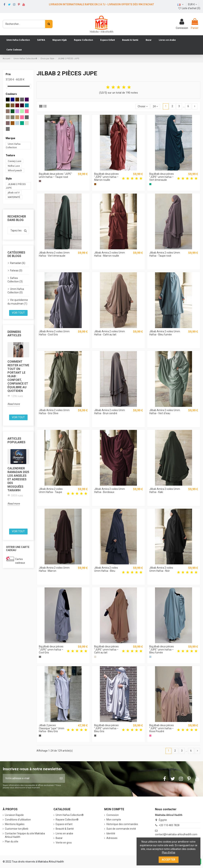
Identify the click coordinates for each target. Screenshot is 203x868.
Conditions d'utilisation (18, 820)
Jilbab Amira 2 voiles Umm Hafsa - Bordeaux (110, 490)
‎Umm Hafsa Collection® (70, 815)
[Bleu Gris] (40, 736)
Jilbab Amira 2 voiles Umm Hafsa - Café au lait (110, 333)
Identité (111, 833)
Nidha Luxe (14, 166)
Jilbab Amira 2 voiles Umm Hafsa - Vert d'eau (165, 412)
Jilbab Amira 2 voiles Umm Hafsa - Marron (54, 569)
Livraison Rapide (14, 815)
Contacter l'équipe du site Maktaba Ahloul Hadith (25, 835)
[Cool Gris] (40, 657)
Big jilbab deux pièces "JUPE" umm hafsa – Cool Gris (51, 650)
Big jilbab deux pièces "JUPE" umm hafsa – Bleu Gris (106, 728)
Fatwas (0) (16, 271)
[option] (18, 374)
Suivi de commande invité (121, 829)
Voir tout (18, 313)
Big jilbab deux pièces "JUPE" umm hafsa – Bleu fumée (162, 650)
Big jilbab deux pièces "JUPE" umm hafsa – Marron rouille (106, 177)
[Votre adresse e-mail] (30, 778)
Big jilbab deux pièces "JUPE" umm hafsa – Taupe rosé (55, 175)
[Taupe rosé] (40, 181)
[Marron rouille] (95, 184)
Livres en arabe (64, 833)
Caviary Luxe (15, 161)
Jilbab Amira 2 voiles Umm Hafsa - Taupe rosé (165, 254)
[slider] (7, 86)
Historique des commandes (122, 824)
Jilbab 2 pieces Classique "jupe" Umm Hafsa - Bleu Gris (52, 728)
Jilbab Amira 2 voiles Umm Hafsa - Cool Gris (54, 333)
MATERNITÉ (14, 197)
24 (155, 106)
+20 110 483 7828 (169, 825)
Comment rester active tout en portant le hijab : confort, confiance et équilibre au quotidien (18, 376)
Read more (14, 404)
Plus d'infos (169, 852)
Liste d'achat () (189, 8)
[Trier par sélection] (143, 106)
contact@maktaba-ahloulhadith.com (176, 834)
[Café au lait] (95, 657)
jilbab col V (14, 192)
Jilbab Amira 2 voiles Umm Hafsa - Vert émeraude (54, 254)
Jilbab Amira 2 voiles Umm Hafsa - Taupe (51, 490)
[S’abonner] (61, 778)
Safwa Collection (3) (15, 280)
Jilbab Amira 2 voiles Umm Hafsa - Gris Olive (54, 412)
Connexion (113, 815)
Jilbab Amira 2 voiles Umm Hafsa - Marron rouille (110, 254)
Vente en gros (64, 843)
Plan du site (12, 841)
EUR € (193, 4)
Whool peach (15, 170)
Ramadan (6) (18, 263)
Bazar (59, 838)
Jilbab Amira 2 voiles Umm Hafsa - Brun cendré (110, 412)
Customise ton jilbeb (17, 829)
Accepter (168, 860)
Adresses (112, 838)
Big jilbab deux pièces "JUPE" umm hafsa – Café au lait (106, 650)
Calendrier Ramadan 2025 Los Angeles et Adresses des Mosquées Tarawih (18, 479)
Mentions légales (15, 824)
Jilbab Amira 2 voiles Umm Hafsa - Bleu (106, 569)
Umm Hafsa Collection (13, 146)
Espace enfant (64, 824)
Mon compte (114, 820)
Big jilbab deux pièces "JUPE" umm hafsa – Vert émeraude (162, 177)
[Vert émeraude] (150, 184)
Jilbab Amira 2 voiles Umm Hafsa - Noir (161, 569)
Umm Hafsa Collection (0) (16, 291)
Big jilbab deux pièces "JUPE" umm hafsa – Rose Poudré (162, 728)
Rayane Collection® (67, 820)
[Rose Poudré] (150, 736)
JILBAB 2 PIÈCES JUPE (16, 186)
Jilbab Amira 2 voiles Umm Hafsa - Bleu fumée (165, 333)
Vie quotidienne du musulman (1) (18, 302)
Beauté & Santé (65, 829)
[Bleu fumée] (150, 657)
